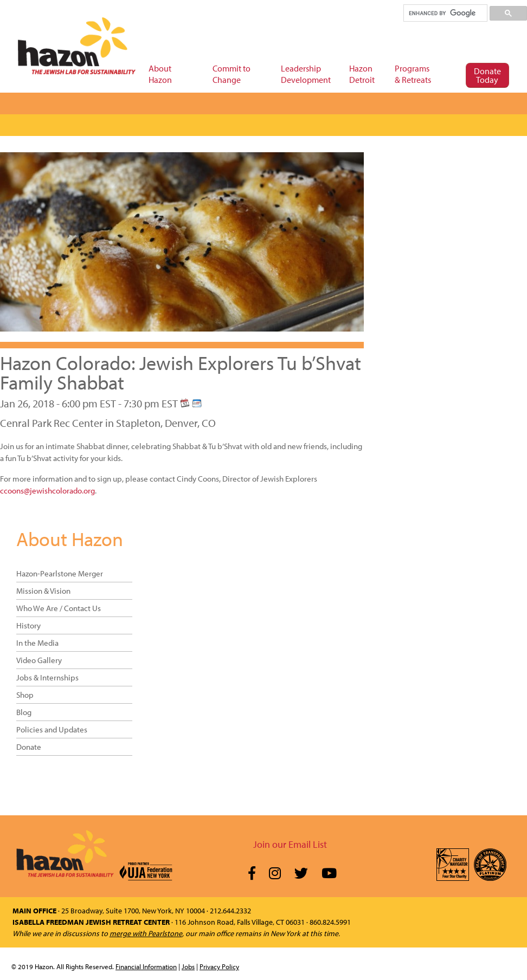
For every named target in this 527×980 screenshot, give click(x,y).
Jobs (188, 966)
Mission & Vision (43, 591)
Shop (25, 695)
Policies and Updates (52, 729)
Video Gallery (39, 660)
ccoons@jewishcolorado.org (47, 491)
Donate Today (487, 75)
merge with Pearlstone (146, 933)
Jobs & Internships (47, 677)
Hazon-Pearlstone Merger (60, 573)
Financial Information (146, 966)
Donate (29, 747)
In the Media (37, 643)
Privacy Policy (219, 966)
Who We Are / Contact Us (59, 608)
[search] (445, 13)
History (28, 625)
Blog (24, 712)
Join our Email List (290, 844)
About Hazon (70, 538)
